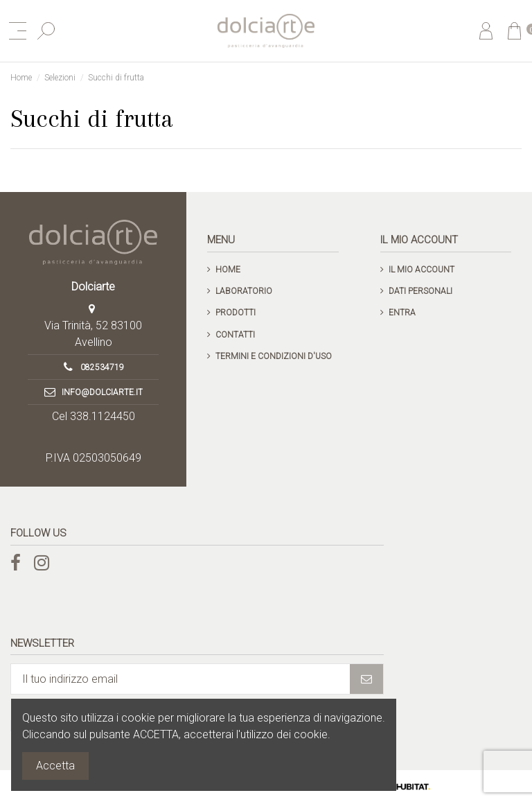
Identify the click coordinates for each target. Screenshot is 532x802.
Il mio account (422, 270)
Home (228, 270)
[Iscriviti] (366, 679)
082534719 (102, 367)
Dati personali (420, 291)
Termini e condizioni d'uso (274, 356)
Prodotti (236, 313)
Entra (402, 313)
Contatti (235, 335)
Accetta (55, 766)
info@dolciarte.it (102, 392)
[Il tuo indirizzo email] (180, 679)
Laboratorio (244, 291)
